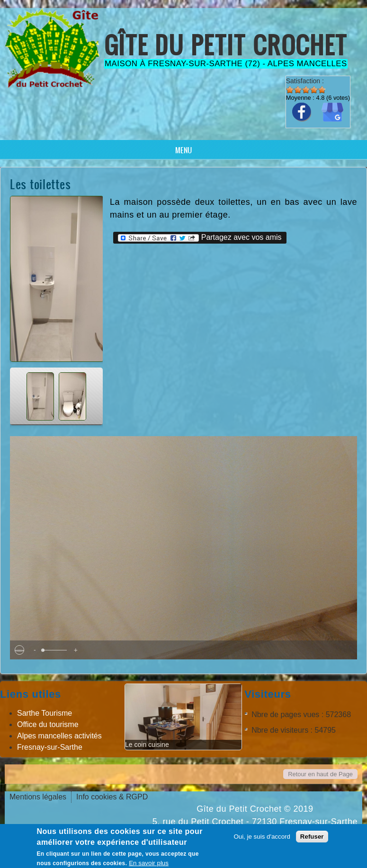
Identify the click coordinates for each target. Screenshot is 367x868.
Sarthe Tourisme (45, 713)
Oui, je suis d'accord (262, 837)
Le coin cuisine (147, 745)
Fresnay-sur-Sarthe (50, 747)
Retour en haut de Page (320, 774)
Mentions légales (38, 797)
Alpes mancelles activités (59, 736)
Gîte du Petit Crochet (226, 45)
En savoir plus (149, 863)
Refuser (312, 837)
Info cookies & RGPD (112, 797)
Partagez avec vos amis (200, 237)
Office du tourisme (48, 724)
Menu (183, 150)
